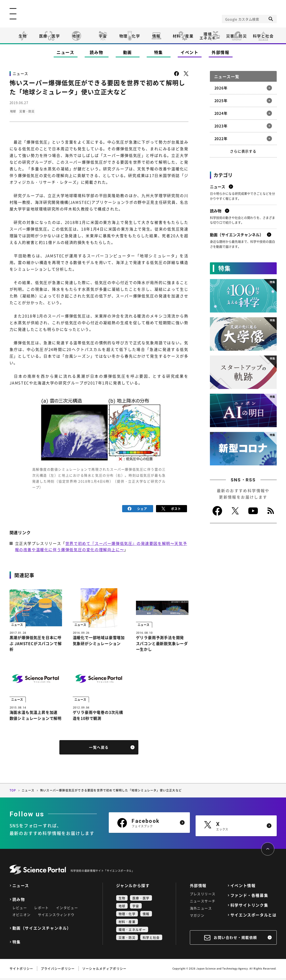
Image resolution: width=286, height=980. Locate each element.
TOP (13, 792)
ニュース (65, 52)
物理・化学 (130, 36)
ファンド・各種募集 (249, 897)
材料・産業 (183, 36)
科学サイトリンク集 (249, 907)
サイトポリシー (21, 970)
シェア (138, 508)
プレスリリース (203, 896)
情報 (156, 36)
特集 (159, 52)
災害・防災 (237, 36)
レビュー (20, 910)
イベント (190, 52)
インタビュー (67, 910)
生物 (23, 36)
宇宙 (103, 36)
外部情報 (221, 52)
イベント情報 (243, 887)
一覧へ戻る (99, 749)
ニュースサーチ (203, 903)
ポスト (171, 508)
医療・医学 (50, 36)
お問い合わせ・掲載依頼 (235, 939)
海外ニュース (201, 910)
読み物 (96, 52)
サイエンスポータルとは (254, 917)
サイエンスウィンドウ (56, 916)
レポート (42, 910)
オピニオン (22, 916)
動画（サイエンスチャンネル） (42, 930)
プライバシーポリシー (58, 970)
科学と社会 (263, 36)
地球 (76, 36)
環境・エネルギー (132, 931)
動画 (127, 52)
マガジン (197, 917)
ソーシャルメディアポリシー (104, 970)
